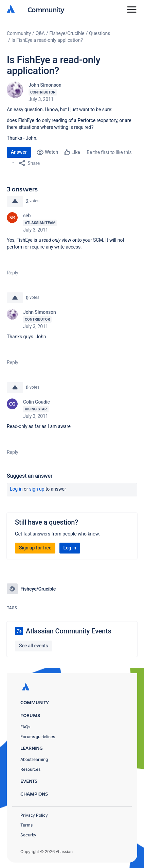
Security (28, 835)
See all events (33, 646)
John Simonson (45, 85)
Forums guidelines (38, 737)
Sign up (37, 489)
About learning (34, 759)
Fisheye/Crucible (67, 33)
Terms (26, 825)
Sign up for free (35, 548)
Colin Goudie (37, 402)
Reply (13, 273)
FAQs (25, 727)
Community (46, 9)
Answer (19, 152)
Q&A (40, 33)
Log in (16, 489)
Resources (30, 769)
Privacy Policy (34, 815)
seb (27, 216)
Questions (100, 33)
